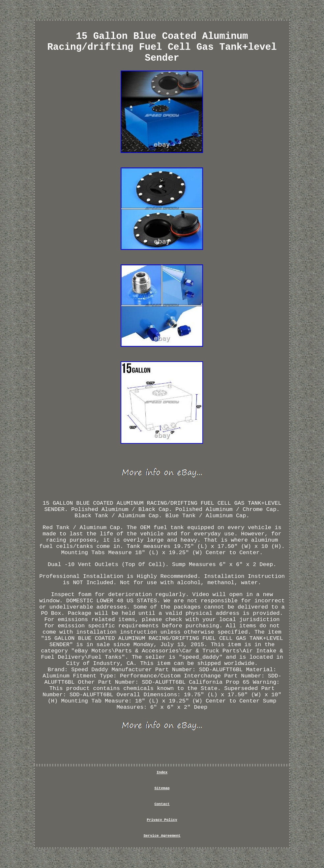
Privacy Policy (162, 820)
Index (162, 772)
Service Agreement (162, 836)
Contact (162, 804)
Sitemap (162, 788)
